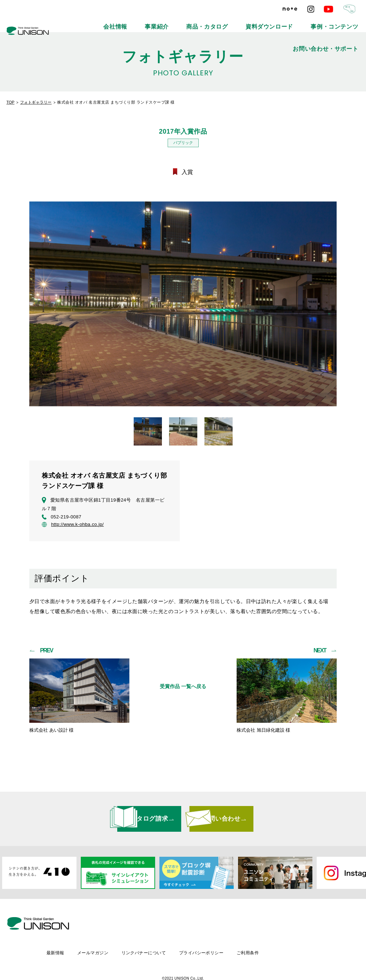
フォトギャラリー (36, 102)
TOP (10, 102)
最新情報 (113, 929)
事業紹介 (152, 21)
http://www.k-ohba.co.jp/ (73, 525)
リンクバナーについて (204, 929)
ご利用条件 (311, 929)
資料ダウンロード (236, 21)
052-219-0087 (62, 518)
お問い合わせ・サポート (337, 21)
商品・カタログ (190, 21)
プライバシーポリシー (263, 929)
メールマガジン (152, 929)
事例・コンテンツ (283, 21)
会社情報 (121, 21)
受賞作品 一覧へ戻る (183, 689)
